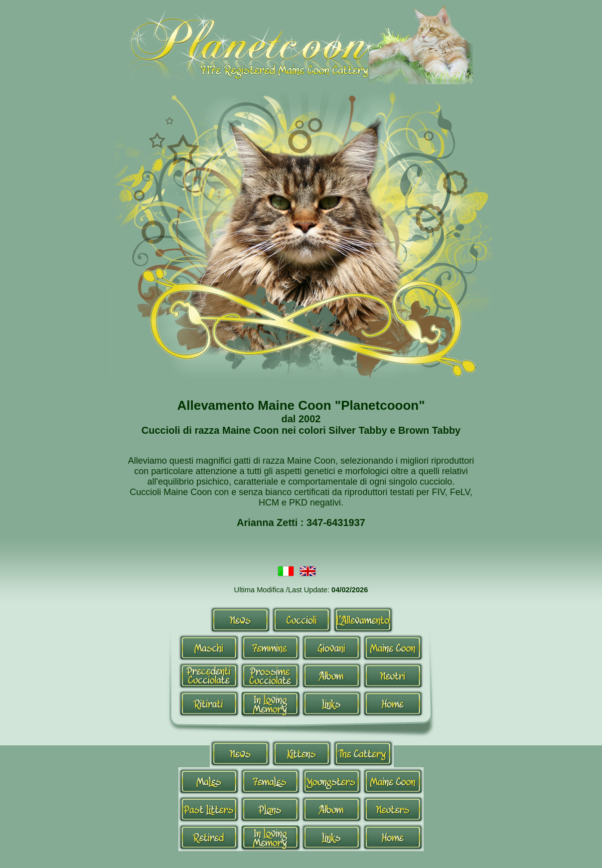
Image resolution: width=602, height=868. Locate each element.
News (240, 620)
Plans (270, 809)
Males (209, 781)
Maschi (209, 648)
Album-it (332, 676)
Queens (270, 781)
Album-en (332, 809)
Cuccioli (302, 620)
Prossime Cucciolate (270, 676)
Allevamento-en (363, 753)
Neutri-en (393, 809)
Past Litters (209, 809)
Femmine (270, 648)
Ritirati (209, 703)
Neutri (393, 676)
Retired (209, 837)
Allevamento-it (363, 620)
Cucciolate (209, 676)
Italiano (286, 572)
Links (332, 703)
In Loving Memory (270, 703)
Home (393, 703)
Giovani (332, 648)
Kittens (302, 753)
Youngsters (332, 781)
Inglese (308, 572)
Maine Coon (393, 648)
